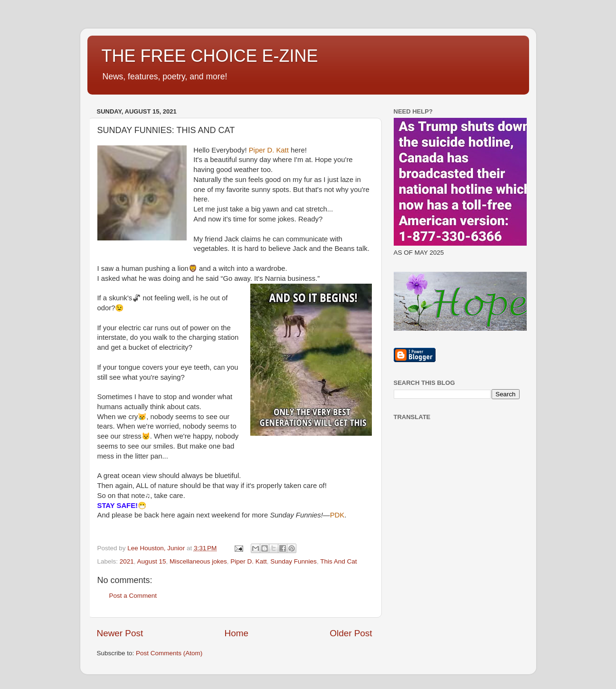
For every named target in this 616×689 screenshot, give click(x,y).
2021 (127, 561)
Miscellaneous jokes (198, 561)
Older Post (351, 633)
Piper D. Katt (249, 561)
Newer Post (120, 633)
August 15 (152, 561)
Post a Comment (133, 596)
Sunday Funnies (294, 561)
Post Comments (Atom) (169, 653)
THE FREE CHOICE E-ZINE (210, 56)
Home (237, 633)
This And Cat (338, 561)
